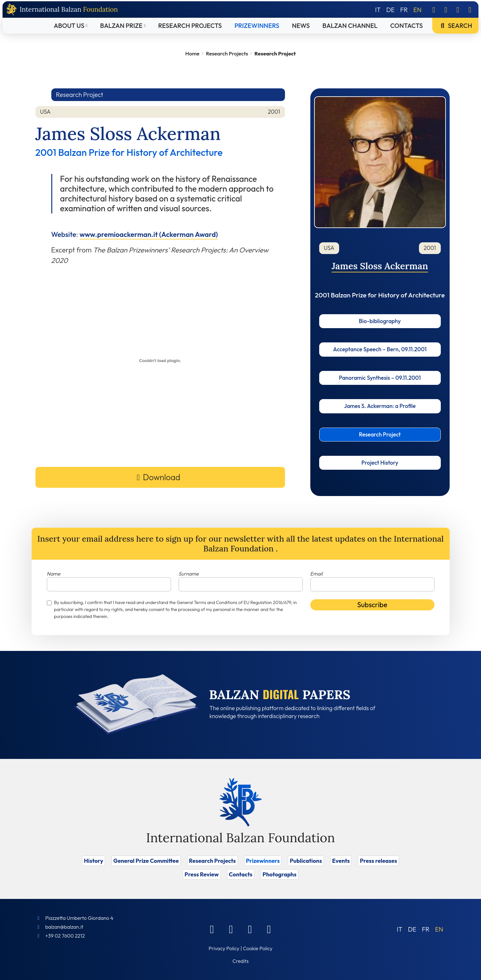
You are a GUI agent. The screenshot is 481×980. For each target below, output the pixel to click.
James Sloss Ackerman (380, 266)
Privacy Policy (224, 948)
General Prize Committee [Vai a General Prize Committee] (146, 861)
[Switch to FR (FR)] (426, 929)
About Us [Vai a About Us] (69, 25)
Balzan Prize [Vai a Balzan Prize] (121, 25)
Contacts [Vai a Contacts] (406, 25)
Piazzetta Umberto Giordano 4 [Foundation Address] (79, 918)
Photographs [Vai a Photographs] (279, 874)
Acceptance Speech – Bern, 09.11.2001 (380, 349)
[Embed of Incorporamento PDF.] (160, 361)
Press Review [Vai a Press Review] (202, 874)
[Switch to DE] (391, 10)
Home (192, 53)
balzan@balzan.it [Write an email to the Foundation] (64, 927)
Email (316, 574)
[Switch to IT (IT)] (400, 929)
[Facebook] (434, 10)
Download (161, 477)
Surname (189, 574)
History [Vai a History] (94, 861)
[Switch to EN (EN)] (439, 929)
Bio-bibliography (380, 321)
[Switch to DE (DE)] (412, 929)
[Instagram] (458, 10)
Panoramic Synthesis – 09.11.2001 (380, 378)
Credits (240, 961)
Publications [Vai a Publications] (306, 861)
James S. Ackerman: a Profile (380, 406)
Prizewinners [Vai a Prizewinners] (257, 25)
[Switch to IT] (378, 10)
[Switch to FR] (404, 10)
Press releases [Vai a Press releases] (378, 861)
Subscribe (372, 605)
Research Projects (227, 53)
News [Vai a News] (301, 25)
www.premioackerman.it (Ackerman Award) (149, 234)
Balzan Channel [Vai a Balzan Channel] (350, 25)
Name (54, 574)
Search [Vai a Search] (455, 25)
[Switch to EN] (417, 10)
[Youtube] (470, 10)
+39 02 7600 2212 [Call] (65, 936)
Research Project (380, 434)
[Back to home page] (62, 10)
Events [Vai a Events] (341, 861)
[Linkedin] (446, 10)
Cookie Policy (258, 948)
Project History (380, 463)
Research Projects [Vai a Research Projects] (190, 25)
